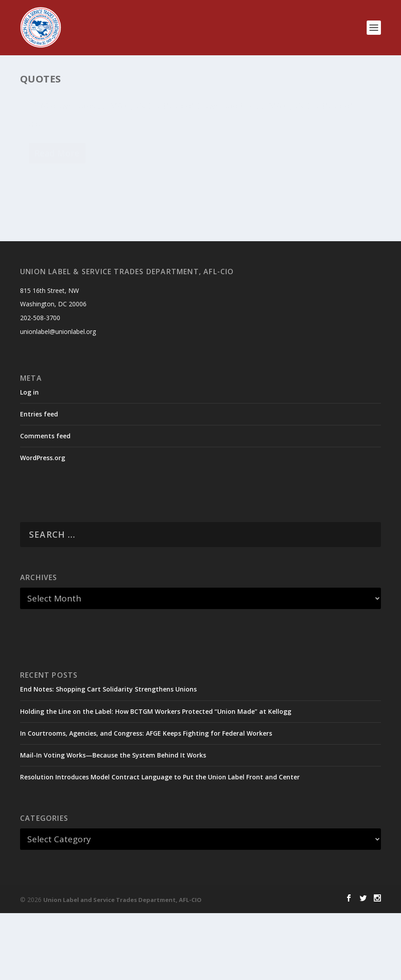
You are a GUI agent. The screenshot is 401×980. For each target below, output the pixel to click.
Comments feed (45, 503)
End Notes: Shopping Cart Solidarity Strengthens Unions (108, 756)
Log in (29, 459)
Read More (57, 260)
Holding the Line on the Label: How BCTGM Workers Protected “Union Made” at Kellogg (156, 778)
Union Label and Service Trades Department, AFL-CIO (122, 967)
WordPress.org (43, 525)
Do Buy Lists (83, 146)
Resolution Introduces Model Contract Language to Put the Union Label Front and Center (160, 844)
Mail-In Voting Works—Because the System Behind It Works (113, 822)
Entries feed (39, 481)
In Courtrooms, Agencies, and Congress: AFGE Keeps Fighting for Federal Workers (146, 800)
